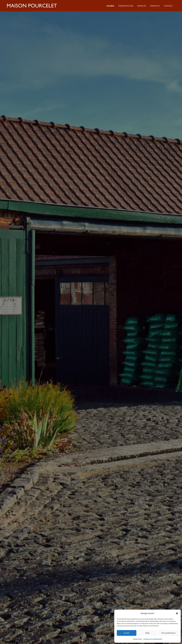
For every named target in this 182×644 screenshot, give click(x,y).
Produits (158, 9)
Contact (171, 9)
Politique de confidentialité (153, 639)
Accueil (113, 9)
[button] (177, 613)
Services (144, 9)
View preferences (168, 633)
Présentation (128, 9)
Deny (147, 633)
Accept (127, 633)
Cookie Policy (138, 639)
